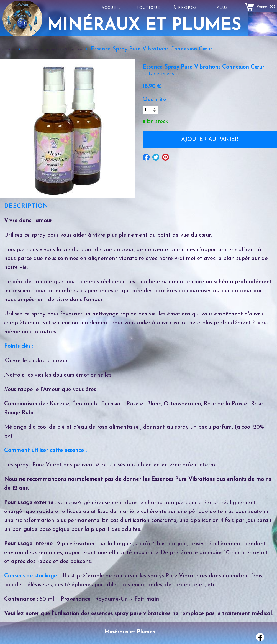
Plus (222, 8)
